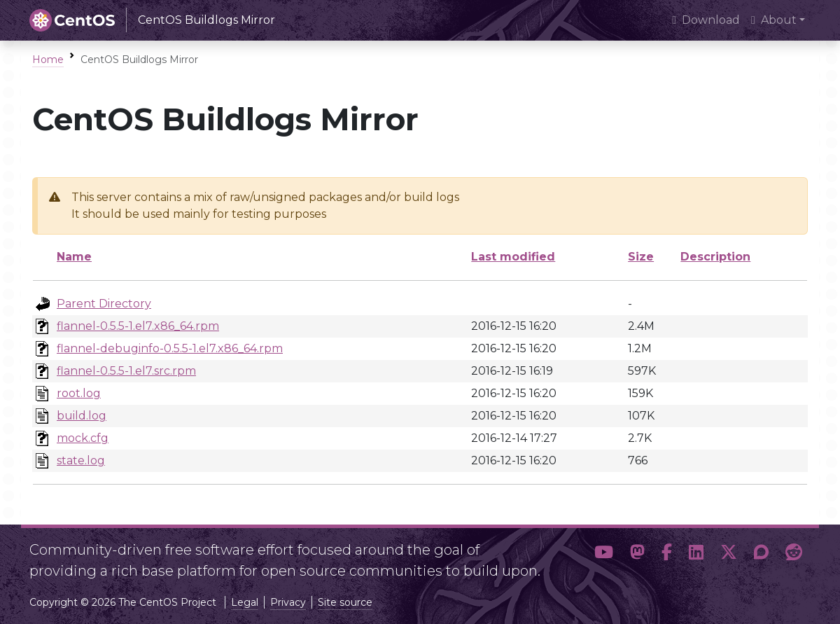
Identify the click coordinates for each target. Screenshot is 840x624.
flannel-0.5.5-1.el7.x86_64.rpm (138, 326)
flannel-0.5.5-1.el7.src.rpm (126, 371)
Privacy (288, 602)
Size (641, 257)
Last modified (513, 257)
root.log (79, 393)
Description (715, 257)
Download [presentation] (706, 20)
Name (74, 257)
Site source (345, 602)
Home (48, 60)
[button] (604, 555)
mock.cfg (83, 438)
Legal (245, 602)
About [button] (774, 20)
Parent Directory (104, 304)
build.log (82, 416)
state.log (81, 460)
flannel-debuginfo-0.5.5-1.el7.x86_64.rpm (170, 348)
